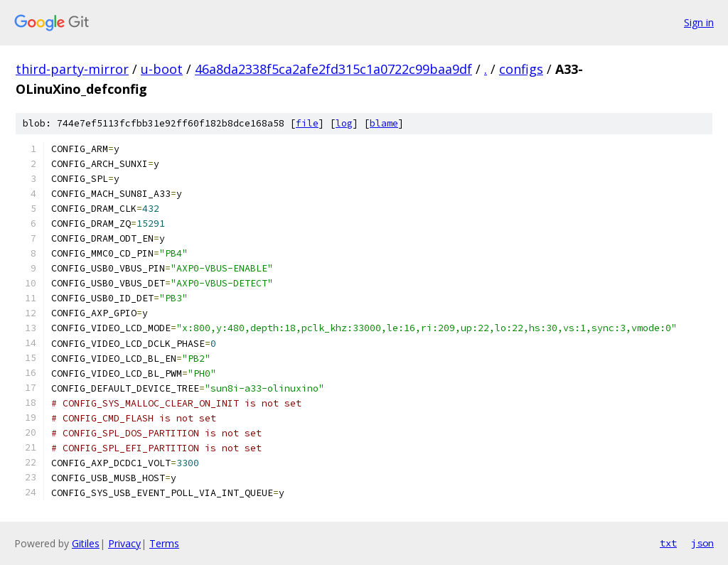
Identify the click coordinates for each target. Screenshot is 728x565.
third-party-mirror (72, 69)
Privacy (124, 543)
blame (384, 123)
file (307, 123)
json (702, 543)
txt (668, 543)
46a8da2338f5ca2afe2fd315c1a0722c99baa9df (333, 69)
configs (521, 69)
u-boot (162, 69)
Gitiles (86, 543)
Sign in (699, 22)
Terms (164, 543)
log (344, 123)
